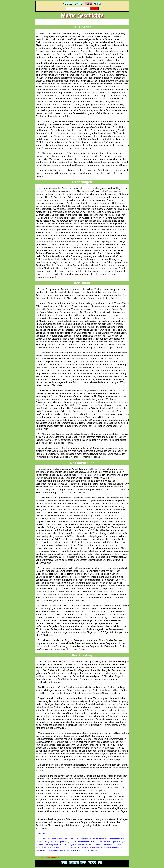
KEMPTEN (78, 4)
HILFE (83, 863)
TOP (100, 863)
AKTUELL (67, 4)
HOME (64, 863)
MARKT (97, 4)
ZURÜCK (92, 863)
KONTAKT (74, 863)
